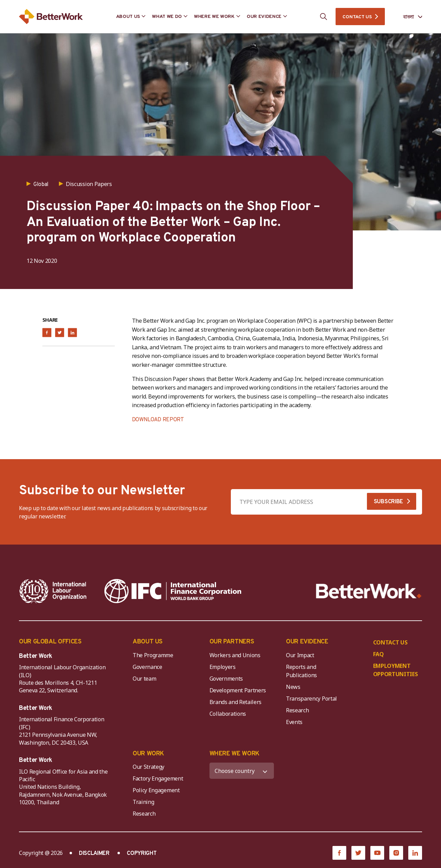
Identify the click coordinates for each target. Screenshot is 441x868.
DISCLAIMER (94, 854)
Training (143, 802)
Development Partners (238, 690)
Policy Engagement (157, 790)
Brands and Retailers (236, 702)
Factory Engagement (158, 778)
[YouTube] (377, 853)
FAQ (378, 654)
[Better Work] (369, 591)
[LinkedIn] (415, 853)
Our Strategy (148, 767)
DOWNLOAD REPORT (158, 420)
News (293, 687)
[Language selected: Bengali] (408, 17)
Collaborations (228, 714)
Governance (147, 667)
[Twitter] (358, 853)
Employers (223, 667)
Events (294, 722)
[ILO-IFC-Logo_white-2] (53, 591)
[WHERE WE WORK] (242, 771)
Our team (144, 679)
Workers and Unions (235, 655)
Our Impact (300, 655)
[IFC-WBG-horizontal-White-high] (173, 591)
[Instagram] (396, 853)
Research (297, 710)
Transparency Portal (311, 699)
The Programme (153, 655)
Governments (226, 679)
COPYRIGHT (142, 854)
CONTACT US (357, 17)
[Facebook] (339, 853)
